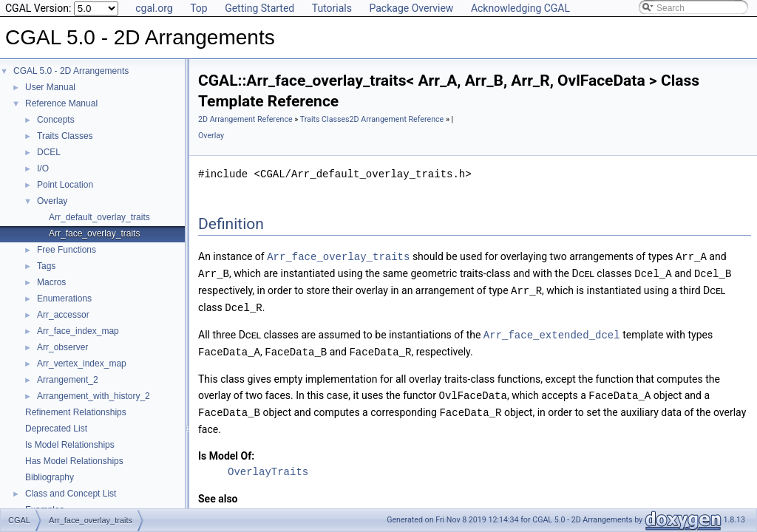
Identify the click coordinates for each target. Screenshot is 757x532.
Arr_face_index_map (78, 331)
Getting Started (259, 8)
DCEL (49, 152)
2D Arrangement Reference (245, 119)
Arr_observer (62, 347)
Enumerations (64, 299)
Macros (51, 282)
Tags (46, 266)
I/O (43, 168)
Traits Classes (65, 136)
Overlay (52, 201)
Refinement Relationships (76, 412)
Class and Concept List (71, 494)
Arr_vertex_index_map (82, 364)
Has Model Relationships (74, 461)
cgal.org (154, 8)
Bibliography (50, 477)
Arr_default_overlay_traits (99, 217)
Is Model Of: (226, 450)
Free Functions (67, 250)
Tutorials (332, 8)
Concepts (56, 120)
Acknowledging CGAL (520, 8)
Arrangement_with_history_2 (94, 396)
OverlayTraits (268, 466)
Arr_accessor (63, 315)
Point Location (65, 185)
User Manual (50, 87)
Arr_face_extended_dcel (552, 331)
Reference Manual (61, 103)
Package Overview (411, 8)
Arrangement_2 (68, 380)
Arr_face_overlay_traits (94, 233)
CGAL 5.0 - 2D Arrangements (71, 71)
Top (199, 8)
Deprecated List (56, 429)
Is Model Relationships (70, 445)
